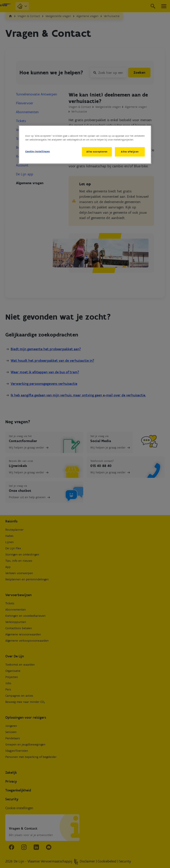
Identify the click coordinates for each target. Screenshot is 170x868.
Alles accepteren (97, 152)
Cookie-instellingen (38, 151)
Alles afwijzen (130, 152)
